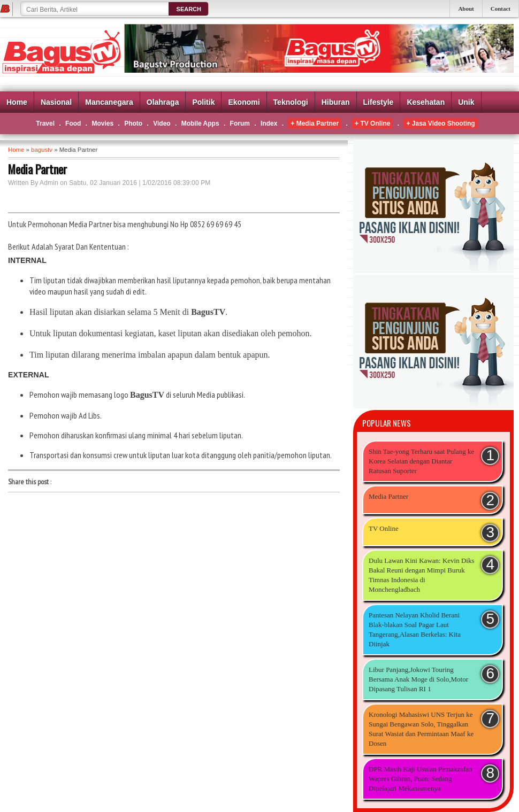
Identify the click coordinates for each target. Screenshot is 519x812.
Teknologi (291, 102)
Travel (45, 123)
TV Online (384, 528)
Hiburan (336, 102)
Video (162, 123)
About (466, 9)
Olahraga (163, 102)
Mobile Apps (200, 123)
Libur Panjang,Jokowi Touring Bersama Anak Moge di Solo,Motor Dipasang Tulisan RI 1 (418, 679)
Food (73, 123)
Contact (501, 9)
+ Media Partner (315, 123)
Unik (466, 102)
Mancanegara (109, 102)
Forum (240, 123)
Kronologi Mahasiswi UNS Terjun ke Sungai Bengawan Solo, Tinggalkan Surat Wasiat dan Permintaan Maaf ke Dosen (421, 729)
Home (17, 102)
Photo (133, 123)
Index (269, 123)
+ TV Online (372, 123)
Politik (203, 102)
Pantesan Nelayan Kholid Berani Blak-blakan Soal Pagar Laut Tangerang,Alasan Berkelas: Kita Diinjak (415, 629)
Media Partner (388, 496)
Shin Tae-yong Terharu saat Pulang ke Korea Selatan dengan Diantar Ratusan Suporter (421, 461)
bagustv (42, 150)
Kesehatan (426, 102)
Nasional (56, 102)
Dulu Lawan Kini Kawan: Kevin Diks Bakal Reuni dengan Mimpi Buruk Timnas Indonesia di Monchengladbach (422, 575)
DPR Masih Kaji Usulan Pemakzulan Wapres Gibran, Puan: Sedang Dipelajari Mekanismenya (421, 779)
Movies (102, 123)
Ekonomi (244, 102)
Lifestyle (379, 102)
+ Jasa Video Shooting (440, 123)
